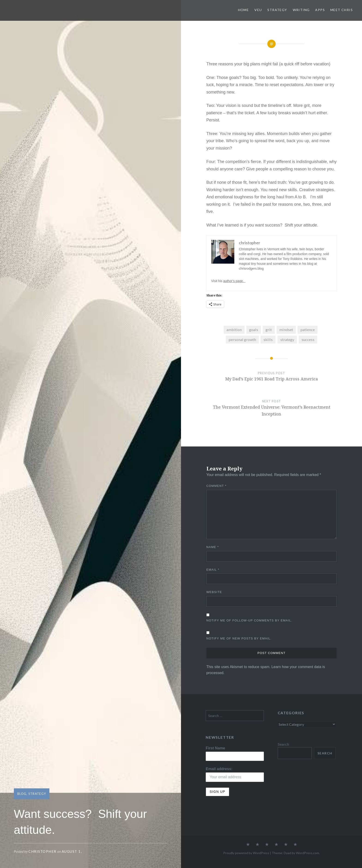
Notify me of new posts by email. (239, 638)
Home (244, 10)
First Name (215, 748)
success (308, 339)
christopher (42, 851)
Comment (216, 486)
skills (268, 339)
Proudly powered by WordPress (246, 853)
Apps (320, 10)
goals (254, 330)
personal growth (242, 339)
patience (308, 330)
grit (269, 330)
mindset (286, 330)
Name (213, 547)
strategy (287, 339)
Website (214, 592)
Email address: (219, 769)
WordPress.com (308, 853)
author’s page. (234, 281)
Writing (301, 10)
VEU (258, 10)
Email (213, 570)
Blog (22, 794)
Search (283, 744)
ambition (234, 330)
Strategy (277, 10)
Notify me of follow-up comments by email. (249, 620)
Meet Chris (342, 10)
